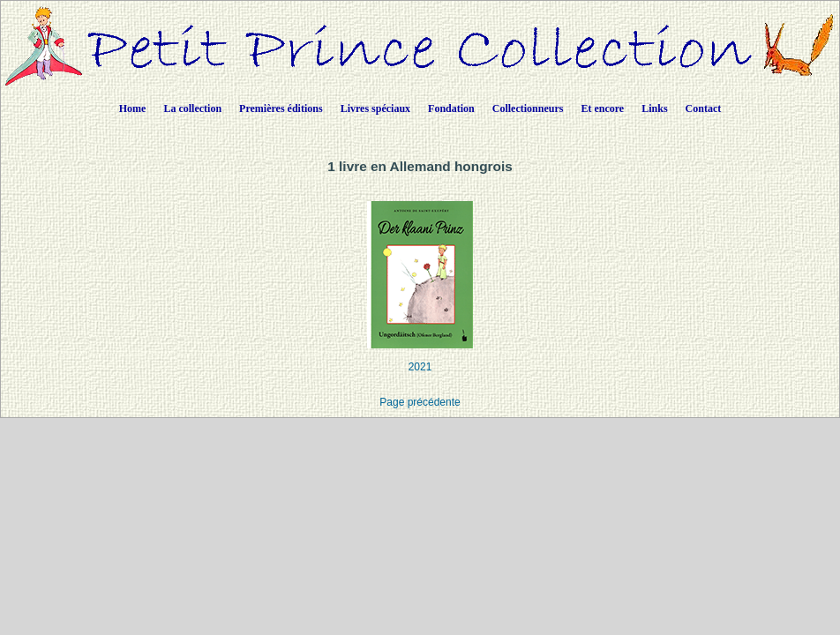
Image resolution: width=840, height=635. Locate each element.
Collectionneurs (528, 108)
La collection (192, 108)
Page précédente (420, 402)
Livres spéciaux (375, 108)
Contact (704, 108)
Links (654, 108)
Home (133, 108)
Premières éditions (281, 108)
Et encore (602, 108)
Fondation (451, 108)
